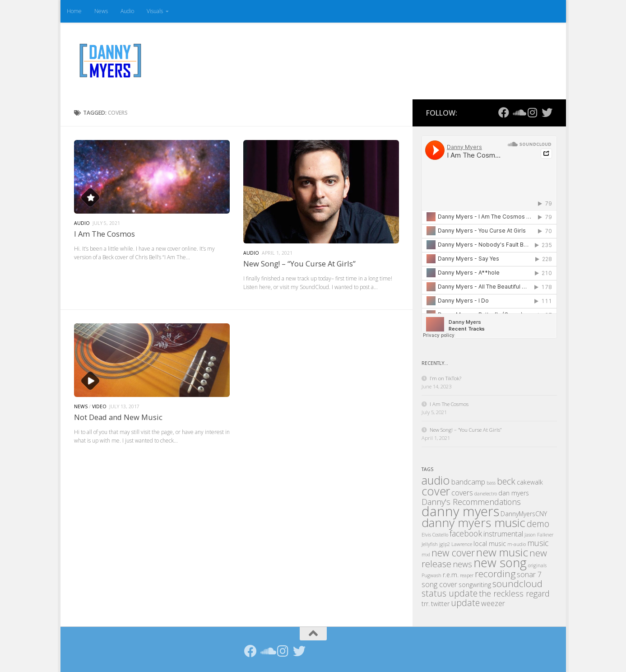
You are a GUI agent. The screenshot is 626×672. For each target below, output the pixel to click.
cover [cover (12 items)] (436, 491)
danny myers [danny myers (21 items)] (460, 511)
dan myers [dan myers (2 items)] (514, 493)
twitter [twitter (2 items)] (440, 604)
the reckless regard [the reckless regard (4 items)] (514, 593)
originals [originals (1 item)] (537, 565)
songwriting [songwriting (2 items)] (475, 585)
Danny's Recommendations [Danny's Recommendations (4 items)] (471, 502)
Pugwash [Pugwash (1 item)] (431, 575)
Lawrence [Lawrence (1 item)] (462, 544)
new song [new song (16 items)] (500, 562)
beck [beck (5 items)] (506, 481)
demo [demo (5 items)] (538, 524)
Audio (127, 11)
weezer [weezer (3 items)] (493, 603)
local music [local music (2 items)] (490, 544)
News (101, 11)
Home (74, 11)
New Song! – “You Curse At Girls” (299, 264)
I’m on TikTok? (445, 378)
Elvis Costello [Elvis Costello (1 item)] (435, 535)
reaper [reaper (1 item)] (467, 575)
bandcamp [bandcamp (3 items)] (468, 482)
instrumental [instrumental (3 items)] (503, 534)
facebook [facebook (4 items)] (466, 533)
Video (99, 406)
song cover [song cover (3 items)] (439, 584)
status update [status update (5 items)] (450, 593)
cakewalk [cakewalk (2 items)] (530, 482)
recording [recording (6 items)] (495, 574)
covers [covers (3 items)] (462, 493)
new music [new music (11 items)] (502, 552)
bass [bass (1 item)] (491, 483)
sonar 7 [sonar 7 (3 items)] (529, 574)
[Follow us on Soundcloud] (518, 112)
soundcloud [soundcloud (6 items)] (517, 583)
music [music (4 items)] (538, 543)
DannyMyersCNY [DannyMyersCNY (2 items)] (524, 514)
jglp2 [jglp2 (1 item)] (445, 544)
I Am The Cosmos (104, 234)
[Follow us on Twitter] (547, 112)
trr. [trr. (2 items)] (426, 604)
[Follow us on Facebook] (504, 112)
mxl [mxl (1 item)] (426, 555)
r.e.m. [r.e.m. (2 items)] (451, 575)
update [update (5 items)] (465, 603)
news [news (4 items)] (462, 564)
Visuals (155, 11)
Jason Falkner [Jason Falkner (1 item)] (539, 535)
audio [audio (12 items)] (436, 480)
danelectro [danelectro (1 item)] (486, 494)
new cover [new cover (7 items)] (453, 553)
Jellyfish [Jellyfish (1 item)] (430, 544)
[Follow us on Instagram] (533, 112)
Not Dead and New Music (118, 417)
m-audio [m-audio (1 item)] (517, 544)
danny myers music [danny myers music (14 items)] (473, 523)
